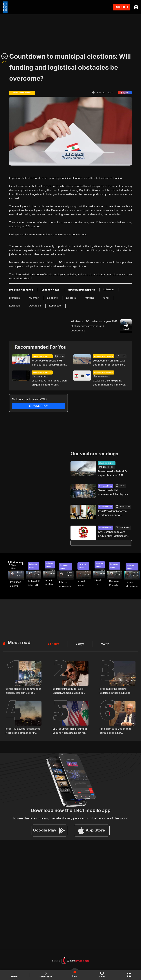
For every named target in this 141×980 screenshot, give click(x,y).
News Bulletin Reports (42, 356)
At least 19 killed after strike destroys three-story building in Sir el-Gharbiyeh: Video (34, 583)
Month (104, 644)
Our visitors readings (94, 454)
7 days (79, 644)
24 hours (53, 644)
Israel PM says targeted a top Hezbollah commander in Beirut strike (23, 731)
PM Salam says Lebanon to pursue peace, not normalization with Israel (116, 731)
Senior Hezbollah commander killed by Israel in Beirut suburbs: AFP (114, 493)
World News (14, 566)
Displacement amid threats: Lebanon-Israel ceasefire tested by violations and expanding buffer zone (109, 363)
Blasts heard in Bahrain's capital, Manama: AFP (113, 473)
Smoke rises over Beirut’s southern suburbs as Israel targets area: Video (100, 582)
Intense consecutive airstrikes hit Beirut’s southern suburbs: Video (66, 584)
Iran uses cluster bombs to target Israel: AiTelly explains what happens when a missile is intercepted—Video (17, 584)
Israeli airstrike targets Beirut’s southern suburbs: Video (50, 582)
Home (15, 975)
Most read (19, 643)
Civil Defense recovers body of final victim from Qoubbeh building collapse (114, 534)
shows (102, 975)
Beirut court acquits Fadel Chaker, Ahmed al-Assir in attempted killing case (68, 691)
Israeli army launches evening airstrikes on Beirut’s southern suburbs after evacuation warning (84, 584)
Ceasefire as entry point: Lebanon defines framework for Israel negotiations (110, 383)
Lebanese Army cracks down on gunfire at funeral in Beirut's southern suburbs (49, 383)
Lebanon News (106, 486)
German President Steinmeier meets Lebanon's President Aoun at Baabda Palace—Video (115, 583)
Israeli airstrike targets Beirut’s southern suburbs (115, 690)
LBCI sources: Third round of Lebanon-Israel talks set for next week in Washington (70, 731)
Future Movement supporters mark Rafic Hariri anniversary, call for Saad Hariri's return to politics (133, 584)
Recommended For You (41, 347)
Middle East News (107, 463)
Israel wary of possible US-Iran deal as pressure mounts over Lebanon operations (49, 363)
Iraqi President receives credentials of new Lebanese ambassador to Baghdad (113, 513)
